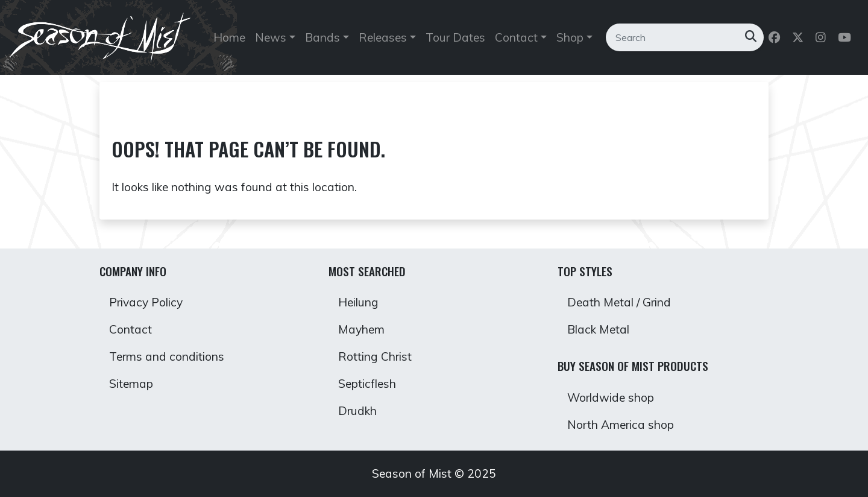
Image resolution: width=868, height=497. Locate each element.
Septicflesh (367, 384)
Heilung (358, 302)
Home (229, 37)
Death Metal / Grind (619, 302)
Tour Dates (455, 37)
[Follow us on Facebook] (775, 38)
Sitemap (131, 384)
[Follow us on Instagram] (822, 38)
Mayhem (361, 329)
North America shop (621, 425)
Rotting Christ (375, 356)
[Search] (675, 37)
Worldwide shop (611, 397)
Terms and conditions (167, 356)
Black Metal (598, 329)
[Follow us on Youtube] (846, 38)
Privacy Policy (146, 302)
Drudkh (357, 411)
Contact (131, 329)
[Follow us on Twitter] (799, 38)
